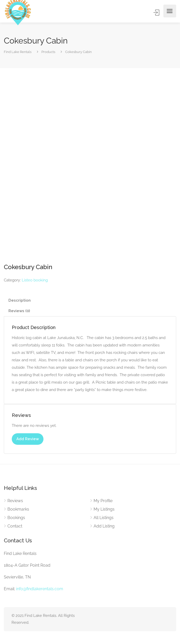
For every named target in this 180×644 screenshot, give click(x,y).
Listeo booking (35, 280)
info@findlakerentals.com (40, 589)
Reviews (15, 501)
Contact (15, 526)
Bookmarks (18, 509)
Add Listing (104, 526)
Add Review (28, 439)
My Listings (104, 509)
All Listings (104, 518)
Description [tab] (20, 300)
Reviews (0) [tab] (19, 311)
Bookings (16, 518)
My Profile (103, 501)
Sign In (157, 12)
